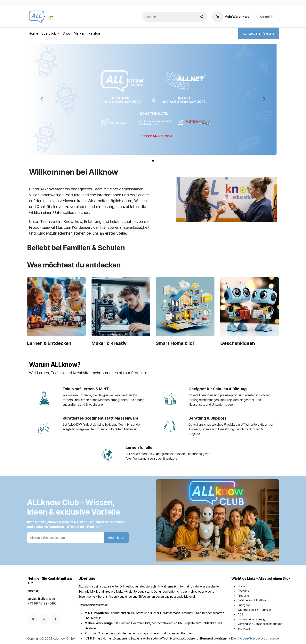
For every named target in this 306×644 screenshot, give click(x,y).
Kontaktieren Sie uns (258, 33)
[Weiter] (264, 99)
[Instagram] (44, 619)
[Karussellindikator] (153, 161)
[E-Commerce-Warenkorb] (231, 17)
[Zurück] (42, 99)
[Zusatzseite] (33, 619)
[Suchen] (202, 17)
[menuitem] (33, 33)
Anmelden (268, 17)
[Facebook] (56, 619)
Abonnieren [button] (116, 538)
